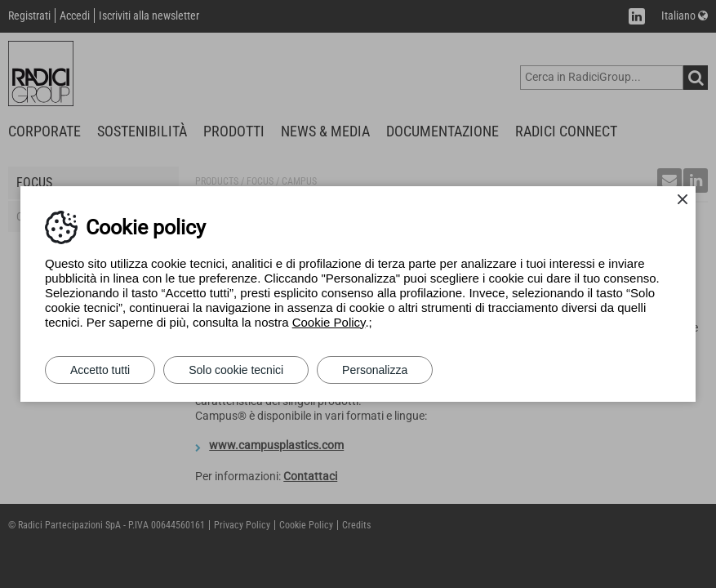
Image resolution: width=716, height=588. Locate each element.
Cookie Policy (329, 322)
